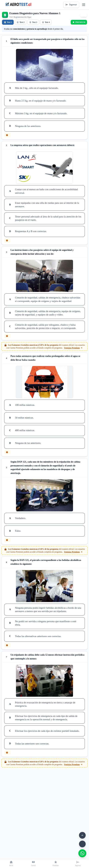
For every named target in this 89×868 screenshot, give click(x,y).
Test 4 (46, 22)
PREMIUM (79, 22)
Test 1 (8, 22)
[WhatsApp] (82, 853)
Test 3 (33, 22)
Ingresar (71, 5)
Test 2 (20, 22)
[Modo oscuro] (82, 844)
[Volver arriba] (82, 835)
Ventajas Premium (73, 348)
